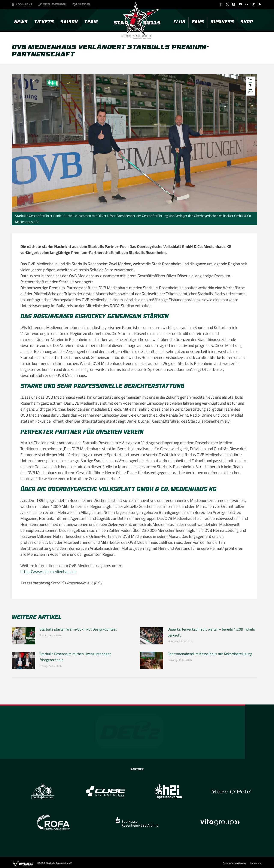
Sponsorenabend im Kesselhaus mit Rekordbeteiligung (210, 654)
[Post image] (24, 636)
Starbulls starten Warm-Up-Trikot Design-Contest (78, 629)
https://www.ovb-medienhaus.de (48, 571)
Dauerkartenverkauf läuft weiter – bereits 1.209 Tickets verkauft (211, 632)
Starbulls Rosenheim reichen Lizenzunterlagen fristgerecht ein (75, 657)
